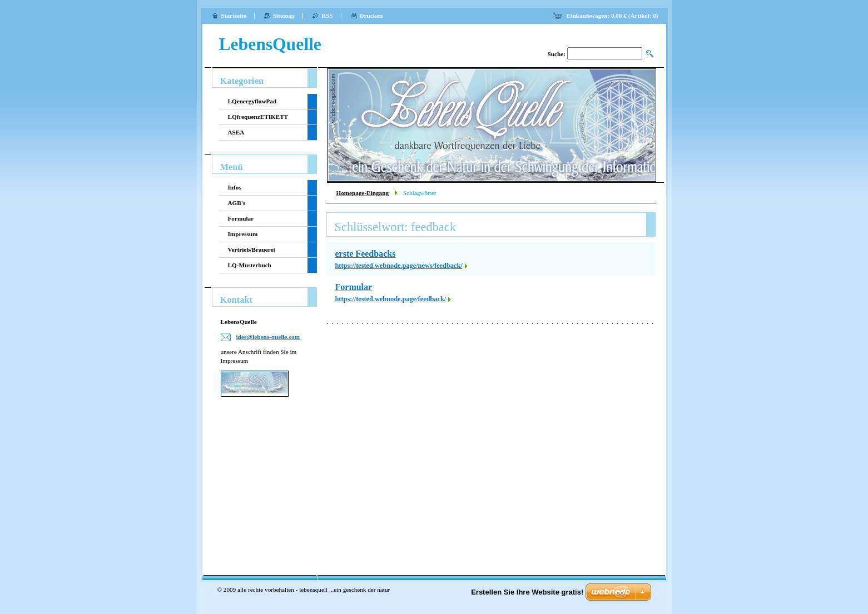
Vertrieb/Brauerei (252, 249)
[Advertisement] (261, 477)
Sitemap (284, 16)
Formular (354, 287)
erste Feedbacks (366, 254)
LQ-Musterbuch (250, 265)
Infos (235, 187)
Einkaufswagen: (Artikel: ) (612, 16)
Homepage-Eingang (363, 193)
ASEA (236, 132)
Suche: (557, 54)
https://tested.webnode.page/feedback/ (391, 299)
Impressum (243, 234)
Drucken (371, 16)
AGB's (237, 203)
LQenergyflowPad (252, 101)
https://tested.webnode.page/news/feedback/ (399, 266)
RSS (327, 16)
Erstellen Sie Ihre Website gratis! (527, 592)
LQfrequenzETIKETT (258, 117)
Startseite (234, 16)
